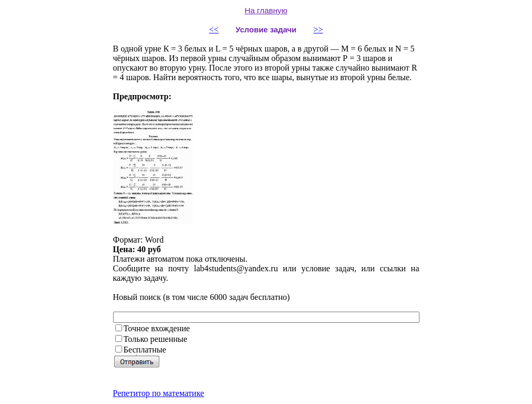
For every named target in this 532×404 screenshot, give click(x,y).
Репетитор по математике (159, 393)
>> (318, 29)
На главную (266, 10)
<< (214, 29)
